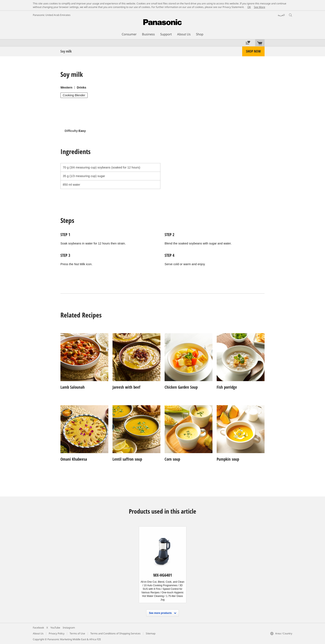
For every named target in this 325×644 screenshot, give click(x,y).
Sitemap (151, 633)
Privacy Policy (57, 633)
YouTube (55, 628)
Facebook (38, 628)
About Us (38, 633)
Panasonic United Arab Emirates (52, 15)
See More (260, 7)
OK (249, 7)
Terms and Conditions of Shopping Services (115, 633)
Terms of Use (77, 633)
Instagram (69, 628)
